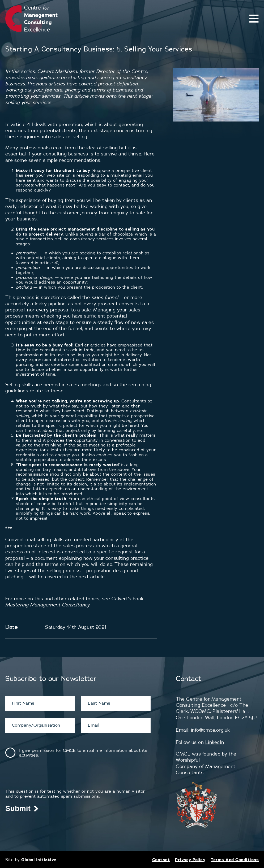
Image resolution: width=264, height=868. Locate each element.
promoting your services (33, 96)
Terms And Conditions (235, 860)
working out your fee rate (34, 90)
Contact (161, 860)
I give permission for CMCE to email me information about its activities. (83, 753)
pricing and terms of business (99, 90)
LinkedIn (215, 742)
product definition (118, 84)
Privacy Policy (190, 860)
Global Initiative (39, 860)
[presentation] (46, 778)
